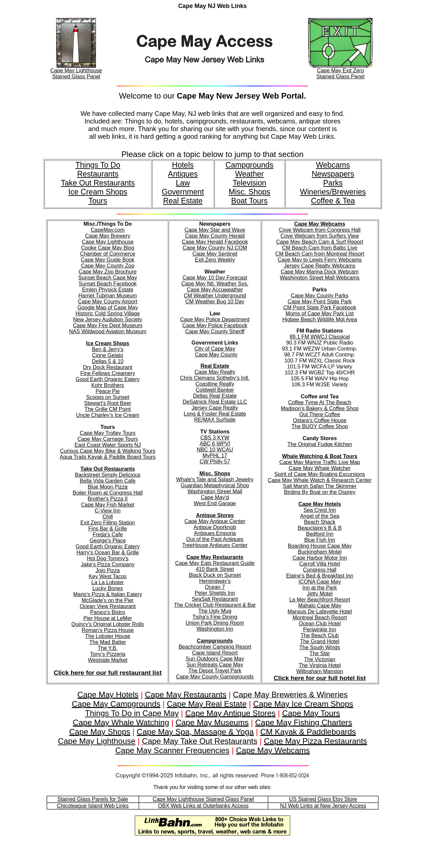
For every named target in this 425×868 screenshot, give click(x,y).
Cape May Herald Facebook (215, 242)
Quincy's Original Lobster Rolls (108, 624)
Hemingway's (215, 581)
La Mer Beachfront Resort (320, 600)
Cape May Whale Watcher (320, 468)
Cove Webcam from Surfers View (320, 236)
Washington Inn (215, 629)
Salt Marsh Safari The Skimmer (320, 486)
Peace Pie (108, 391)
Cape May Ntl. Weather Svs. (215, 284)
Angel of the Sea (320, 516)
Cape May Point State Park (320, 302)
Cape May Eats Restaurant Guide (215, 563)
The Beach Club (320, 635)
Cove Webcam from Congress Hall (320, 230)
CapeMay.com (108, 230)
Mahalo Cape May (320, 606)
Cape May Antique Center (215, 521)
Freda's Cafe (108, 535)
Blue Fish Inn (320, 540)
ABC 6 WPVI (215, 444)
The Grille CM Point (108, 409)
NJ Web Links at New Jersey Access (323, 806)
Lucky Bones (108, 588)
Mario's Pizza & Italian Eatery (108, 594)
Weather (250, 174)
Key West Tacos (108, 576)
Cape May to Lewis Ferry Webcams (320, 260)
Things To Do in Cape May (132, 713)
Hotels (183, 165)
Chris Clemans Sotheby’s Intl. (215, 378)
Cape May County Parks (320, 296)
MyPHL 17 (215, 456)
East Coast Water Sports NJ (108, 445)
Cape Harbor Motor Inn (320, 558)
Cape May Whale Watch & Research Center (320, 480)
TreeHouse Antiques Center (215, 545)
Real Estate (183, 201)
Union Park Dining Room (215, 623)
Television (250, 183)
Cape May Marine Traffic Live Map (320, 462)
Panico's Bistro (108, 612)
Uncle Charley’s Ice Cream (108, 415)
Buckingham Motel (320, 552)
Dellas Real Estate (215, 396)
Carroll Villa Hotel (320, 564)
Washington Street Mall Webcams (320, 278)
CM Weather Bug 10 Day (215, 302)
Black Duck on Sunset (215, 575)
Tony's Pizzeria (108, 654)
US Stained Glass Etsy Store (323, 799)
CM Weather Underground (215, 296)
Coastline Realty (215, 384)
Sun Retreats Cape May (215, 665)
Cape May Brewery (108, 236)
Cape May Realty (215, 372)
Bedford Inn (320, 534)
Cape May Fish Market (108, 505)
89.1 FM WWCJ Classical (320, 337)
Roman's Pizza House (108, 630)
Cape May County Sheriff (215, 331)
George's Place (108, 541)
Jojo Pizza (108, 570)
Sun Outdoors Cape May (215, 659)
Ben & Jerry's (108, 349)
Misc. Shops (249, 192)
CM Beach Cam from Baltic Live (320, 248)
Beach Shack (320, 522)
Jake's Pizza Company (108, 564)
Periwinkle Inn (320, 630)
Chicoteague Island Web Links (93, 806)
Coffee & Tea (333, 201)
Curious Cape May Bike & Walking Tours (108, 451)
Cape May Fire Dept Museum (108, 325)
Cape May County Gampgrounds (215, 677)
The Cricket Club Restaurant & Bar (215, 605)
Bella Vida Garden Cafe (108, 481)
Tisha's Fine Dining (215, 617)
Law (183, 183)
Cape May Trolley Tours (108, 433)
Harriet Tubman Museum (108, 296)
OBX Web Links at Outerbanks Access (203, 806)
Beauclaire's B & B (320, 528)
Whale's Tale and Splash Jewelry (215, 479)
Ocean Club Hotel (320, 624)
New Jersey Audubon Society (108, 319)
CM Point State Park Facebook (320, 308)
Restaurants (98, 174)
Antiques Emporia (215, 533)
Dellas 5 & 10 (108, 361)
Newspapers (333, 174)
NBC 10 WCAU (215, 450)
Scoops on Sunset (108, 397)
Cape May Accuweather (215, 290)
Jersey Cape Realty (215, 408)
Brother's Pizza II (108, 499)
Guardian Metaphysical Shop (215, 485)
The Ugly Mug (215, 611)
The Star (320, 653)
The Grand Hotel (320, 641)
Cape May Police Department (215, 319)
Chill (108, 517)
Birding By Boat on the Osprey (320, 492)
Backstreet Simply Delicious (108, 475)
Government (183, 192)
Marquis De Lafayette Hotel (320, 612)
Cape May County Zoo (108, 266)
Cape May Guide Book (108, 260)
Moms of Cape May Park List (320, 314)
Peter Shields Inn (215, 593)
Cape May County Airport (108, 302)
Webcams (333, 165)
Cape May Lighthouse (108, 242)
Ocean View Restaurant (108, 606)
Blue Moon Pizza (108, 487)
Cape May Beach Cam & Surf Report (320, 242)
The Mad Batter (108, 642)
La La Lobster (108, 582)
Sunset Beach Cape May (108, 278)
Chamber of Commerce (108, 254)
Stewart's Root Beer (108, 403)
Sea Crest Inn (320, 510)
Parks (333, 183)
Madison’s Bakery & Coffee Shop (320, 408)
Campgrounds (250, 165)
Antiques (183, 174)
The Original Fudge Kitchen (320, 444)
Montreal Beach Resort (320, 618)
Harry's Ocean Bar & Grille (108, 552)
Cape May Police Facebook (215, 325)
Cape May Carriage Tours (108, 439)
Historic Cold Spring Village (108, 314)
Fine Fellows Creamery (108, 373)
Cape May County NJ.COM (215, 248)
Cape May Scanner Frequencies (172, 750)
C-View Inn (108, 511)
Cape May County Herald (215, 236)
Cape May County (216, 355)
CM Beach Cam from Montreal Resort (320, 254)
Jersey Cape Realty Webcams (320, 266)
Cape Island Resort (215, 653)
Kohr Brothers (108, 385)
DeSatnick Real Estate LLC (215, 402)
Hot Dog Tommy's (108, 558)
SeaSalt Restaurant (215, 599)
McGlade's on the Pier (108, 600)
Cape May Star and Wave (215, 230)
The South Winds (320, 647)
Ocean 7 (215, 587)
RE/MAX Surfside (215, 420)
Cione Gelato (108, 355)
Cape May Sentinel (215, 254)
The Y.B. (108, 648)
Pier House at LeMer (108, 618)
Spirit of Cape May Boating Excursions (320, 474)
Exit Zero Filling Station (108, 523)
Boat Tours (249, 201)
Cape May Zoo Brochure (108, 272)
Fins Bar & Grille (108, 529)
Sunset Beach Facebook (108, 284)
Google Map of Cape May (108, 308)
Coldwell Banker (215, 390)
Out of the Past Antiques (215, 539)
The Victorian (320, 659)
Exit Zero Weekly (215, 260)
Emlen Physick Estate (108, 290)
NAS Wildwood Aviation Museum (108, 331)
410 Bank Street (215, 569)
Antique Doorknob (215, 527)
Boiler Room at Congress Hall (108, 493)
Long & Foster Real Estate (215, 414)
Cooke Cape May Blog (108, 248)
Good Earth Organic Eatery (108, 379)
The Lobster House (108, 636)
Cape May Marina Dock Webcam (320, 272)
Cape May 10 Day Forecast (215, 278)
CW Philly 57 (215, 462)
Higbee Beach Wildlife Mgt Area (320, 319)
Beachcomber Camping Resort (215, 647)
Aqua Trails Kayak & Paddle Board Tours (108, 457)
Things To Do (98, 165)
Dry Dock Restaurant (108, 367)
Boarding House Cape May (320, 546)
